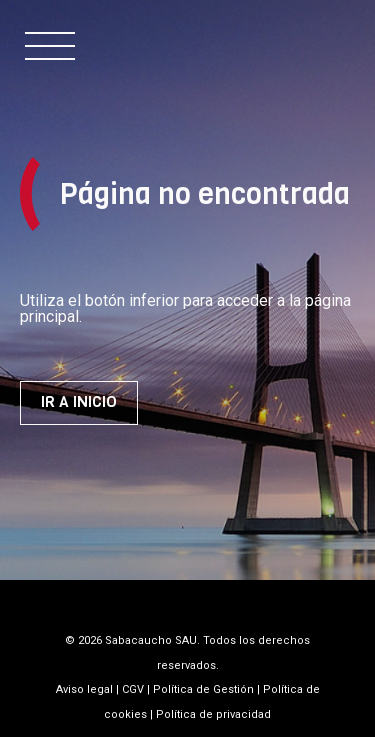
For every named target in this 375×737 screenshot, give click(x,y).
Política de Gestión (203, 689)
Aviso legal (84, 689)
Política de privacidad (213, 714)
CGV (133, 689)
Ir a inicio (79, 402)
